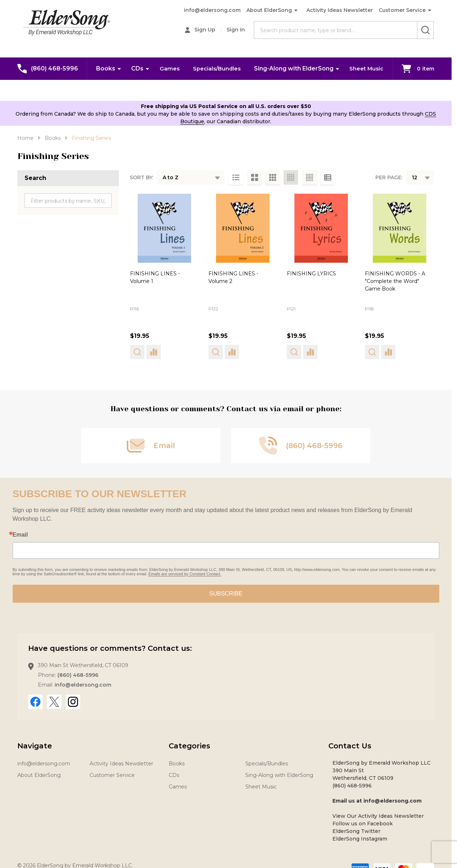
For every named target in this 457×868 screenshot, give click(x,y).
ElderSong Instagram (360, 839)
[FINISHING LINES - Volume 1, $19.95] (165, 228)
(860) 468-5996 (78, 675)
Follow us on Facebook (363, 824)
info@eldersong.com (212, 10)
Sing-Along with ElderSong (319, 68)
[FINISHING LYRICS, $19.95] (321, 228)
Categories (189, 746)
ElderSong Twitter (356, 831)
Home (25, 138)
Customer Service (402, 10)
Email (20, 535)
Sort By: (141, 177)
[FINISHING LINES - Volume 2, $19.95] (243, 228)
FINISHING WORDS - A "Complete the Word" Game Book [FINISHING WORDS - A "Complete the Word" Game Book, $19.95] (395, 281)
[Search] (425, 30)
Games (191, 68)
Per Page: (389, 177)
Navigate (35, 746)
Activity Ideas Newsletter (340, 10)
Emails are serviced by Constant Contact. (185, 574)
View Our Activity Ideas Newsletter (378, 816)
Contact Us (350, 746)
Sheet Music (240, 90)
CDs (159, 68)
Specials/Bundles (241, 68)
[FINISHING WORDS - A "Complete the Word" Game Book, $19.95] (399, 228)
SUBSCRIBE (226, 594)
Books (127, 68)
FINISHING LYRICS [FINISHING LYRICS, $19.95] (311, 274)
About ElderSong (269, 10)
